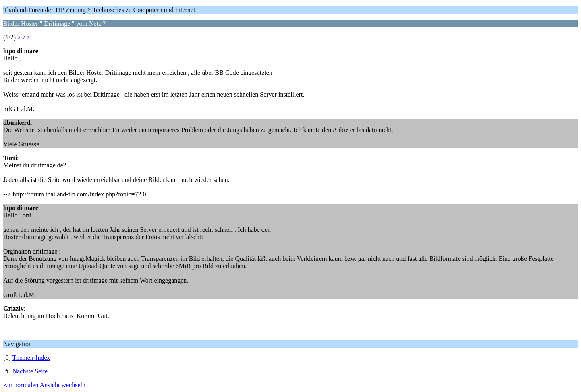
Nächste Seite (30, 371)
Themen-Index (31, 358)
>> (26, 37)
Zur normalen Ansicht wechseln (44, 385)
